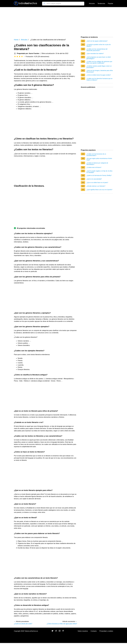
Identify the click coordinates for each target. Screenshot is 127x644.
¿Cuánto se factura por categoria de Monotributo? (97, 164)
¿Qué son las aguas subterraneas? (97, 41)
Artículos (92, 4)
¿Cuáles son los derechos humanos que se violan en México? (99, 79)
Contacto (94, 631)
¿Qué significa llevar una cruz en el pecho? (99, 190)
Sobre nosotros (83, 631)
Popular (110, 4)
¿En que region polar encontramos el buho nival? (99, 159)
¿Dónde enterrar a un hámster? (96, 186)
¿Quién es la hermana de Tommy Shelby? (99, 175)
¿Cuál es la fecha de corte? (23, 624)
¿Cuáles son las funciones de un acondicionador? (96, 155)
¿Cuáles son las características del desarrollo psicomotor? (97, 50)
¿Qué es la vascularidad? (94, 179)
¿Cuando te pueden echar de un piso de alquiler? (99, 45)
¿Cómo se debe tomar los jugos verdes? (99, 75)
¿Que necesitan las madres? (95, 53)
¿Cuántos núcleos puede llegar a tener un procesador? (99, 67)
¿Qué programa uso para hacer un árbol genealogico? (99, 58)
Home (16, 40)
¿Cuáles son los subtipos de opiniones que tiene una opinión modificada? (99, 62)
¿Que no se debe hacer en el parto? (97, 183)
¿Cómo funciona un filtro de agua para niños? (62, 624)
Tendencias (101, 4)
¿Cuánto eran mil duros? (94, 167)
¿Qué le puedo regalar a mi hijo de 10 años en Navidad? (99, 172)
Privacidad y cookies (106, 631)
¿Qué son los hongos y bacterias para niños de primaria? (100, 71)
